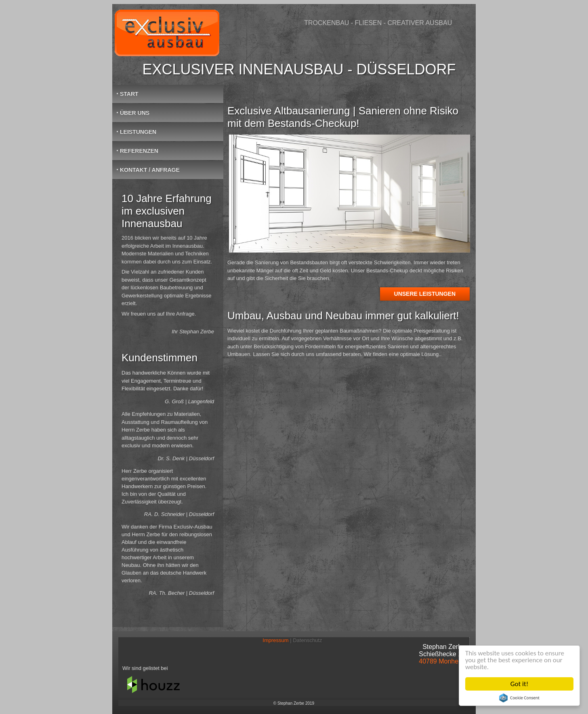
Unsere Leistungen (425, 294)
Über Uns (135, 113)
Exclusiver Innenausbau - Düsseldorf (299, 69)
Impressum (278, 640)
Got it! (519, 684)
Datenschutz (308, 640)
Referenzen (139, 151)
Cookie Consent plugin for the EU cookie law (519, 698)
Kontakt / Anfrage (150, 170)
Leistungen (138, 132)
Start (129, 94)
